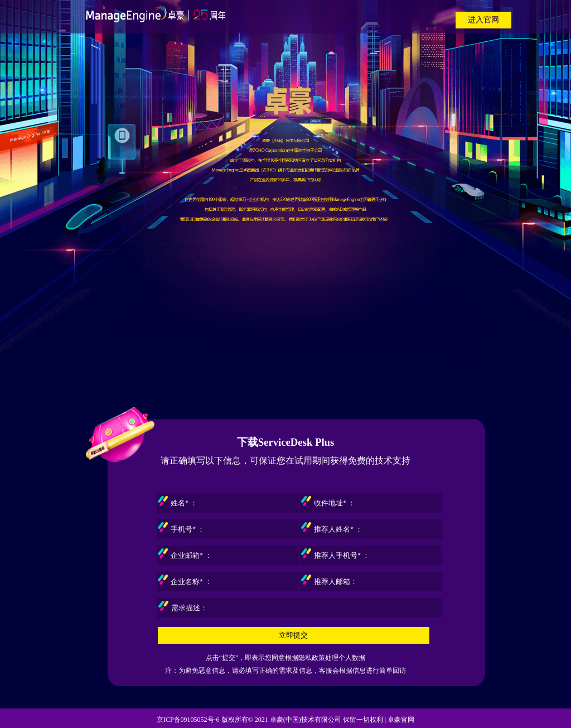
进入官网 (483, 20)
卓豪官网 (401, 720)
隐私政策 (312, 658)
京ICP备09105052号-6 (188, 720)
